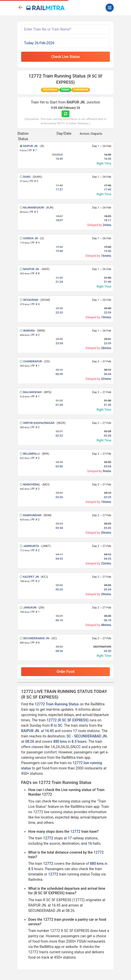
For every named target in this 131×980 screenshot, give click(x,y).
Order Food (66, 672)
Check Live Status (66, 57)
